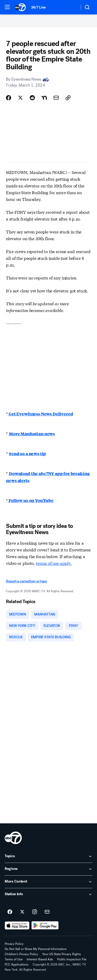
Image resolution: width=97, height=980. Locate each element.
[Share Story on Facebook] (9, 98)
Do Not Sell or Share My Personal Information (36, 949)
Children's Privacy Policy (21, 954)
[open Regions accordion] (48, 869)
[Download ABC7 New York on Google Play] (45, 925)
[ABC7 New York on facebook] (10, 912)
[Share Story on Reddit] (32, 98)
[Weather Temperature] (71, 7)
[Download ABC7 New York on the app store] (17, 925)
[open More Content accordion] (48, 882)
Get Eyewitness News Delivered (40, 414)
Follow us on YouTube (31, 500)
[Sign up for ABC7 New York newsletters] (47, 912)
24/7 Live (38, 7)
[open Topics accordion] (48, 856)
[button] (7, 7)
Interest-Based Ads (40, 959)
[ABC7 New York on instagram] (35, 912)
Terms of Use (14, 959)
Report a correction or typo (26, 581)
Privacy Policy (14, 944)
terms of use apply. (54, 563)
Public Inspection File (72, 959)
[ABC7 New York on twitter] (22, 912)
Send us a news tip (27, 454)
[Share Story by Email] (56, 98)
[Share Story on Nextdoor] (44, 98)
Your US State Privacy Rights (62, 954)
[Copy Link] (68, 98)
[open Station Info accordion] (48, 894)
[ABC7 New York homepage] (20, 7)
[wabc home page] (13, 838)
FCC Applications (17, 964)
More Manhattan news (32, 434)
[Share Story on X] (20, 98)
